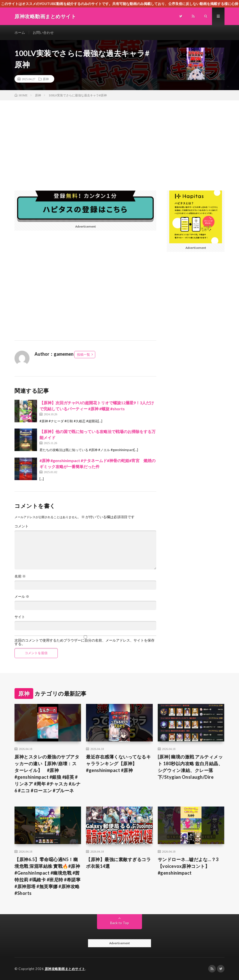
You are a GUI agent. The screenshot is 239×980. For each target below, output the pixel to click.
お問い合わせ (43, 32)
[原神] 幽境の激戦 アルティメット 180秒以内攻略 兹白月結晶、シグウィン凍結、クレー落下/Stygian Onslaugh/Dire (190, 767)
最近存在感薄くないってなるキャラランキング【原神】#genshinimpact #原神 (118, 763)
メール (22, 597)
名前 (20, 576)
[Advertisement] (119, 138)
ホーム (20, 32)
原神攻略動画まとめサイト (65, 969)
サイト (20, 617)
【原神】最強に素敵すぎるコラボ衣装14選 (118, 863)
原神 (46, 79)
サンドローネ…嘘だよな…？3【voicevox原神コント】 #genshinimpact (188, 866)
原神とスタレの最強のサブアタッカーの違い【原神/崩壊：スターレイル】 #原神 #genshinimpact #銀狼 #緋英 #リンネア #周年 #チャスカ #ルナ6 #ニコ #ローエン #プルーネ (47, 774)
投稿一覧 (83, 354)
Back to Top (120, 923)
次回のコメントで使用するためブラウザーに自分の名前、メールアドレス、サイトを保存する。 (84, 642)
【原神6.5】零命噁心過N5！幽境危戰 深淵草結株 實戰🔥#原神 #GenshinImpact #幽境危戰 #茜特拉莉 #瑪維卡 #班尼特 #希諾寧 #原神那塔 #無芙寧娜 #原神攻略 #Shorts (47, 876)
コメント (21, 526)
